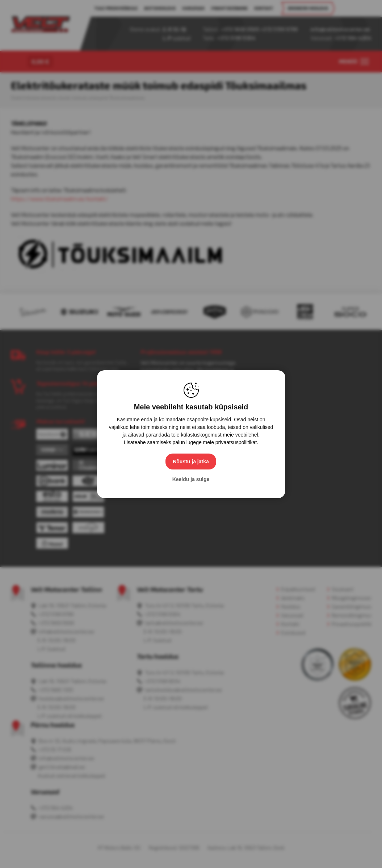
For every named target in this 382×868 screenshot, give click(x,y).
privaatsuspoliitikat (236, 442)
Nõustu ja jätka (191, 462)
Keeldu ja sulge (191, 479)
